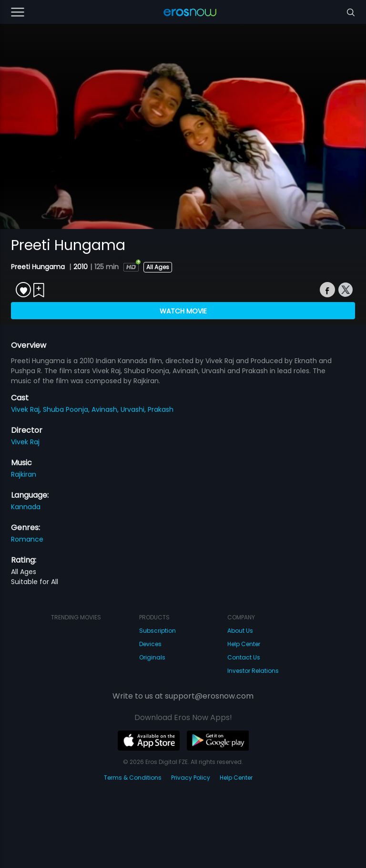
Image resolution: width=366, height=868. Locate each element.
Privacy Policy (191, 778)
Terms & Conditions (133, 778)
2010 (81, 267)
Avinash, (106, 409)
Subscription (158, 631)
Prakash (161, 409)
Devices (150, 644)
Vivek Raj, (27, 409)
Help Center (244, 644)
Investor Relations (253, 671)
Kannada (26, 507)
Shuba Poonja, (67, 409)
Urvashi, (134, 409)
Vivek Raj (25, 442)
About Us (240, 631)
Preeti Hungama (39, 267)
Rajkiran (24, 474)
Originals (152, 657)
